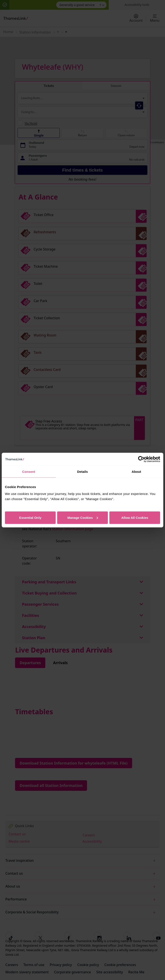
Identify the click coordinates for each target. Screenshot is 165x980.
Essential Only (30, 517)
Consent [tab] (29, 472)
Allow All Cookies (135, 517)
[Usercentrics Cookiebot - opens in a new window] (141, 459)
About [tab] (136, 472)
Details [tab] (82, 472)
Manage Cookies (83, 517)
